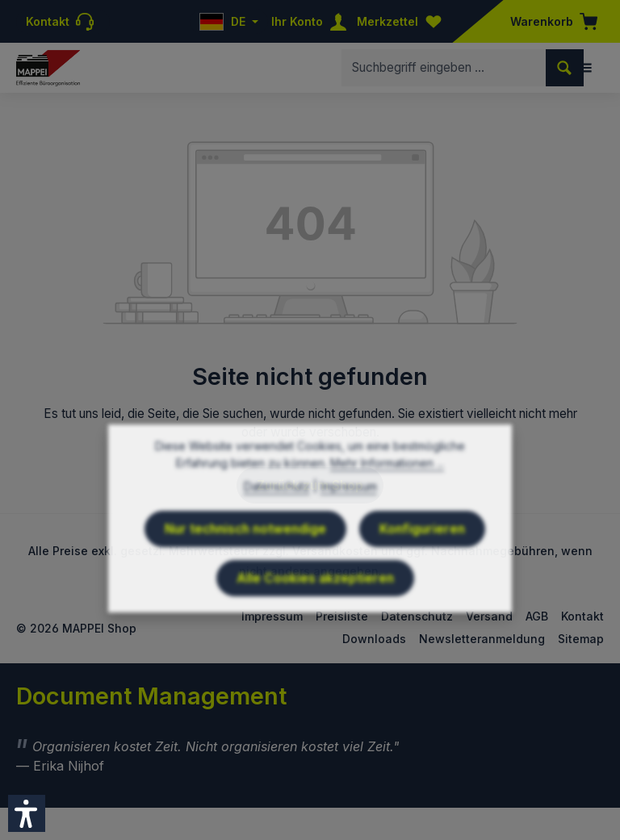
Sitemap (581, 639)
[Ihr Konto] (312, 21)
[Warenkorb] (549, 21)
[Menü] (585, 68)
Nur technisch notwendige (245, 566)
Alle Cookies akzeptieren (315, 615)
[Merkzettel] (403, 21)
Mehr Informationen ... (387, 500)
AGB (537, 616)
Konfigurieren (422, 566)
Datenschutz (277, 523)
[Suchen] (565, 67)
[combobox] (444, 67)
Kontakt (582, 616)
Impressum (349, 523)
